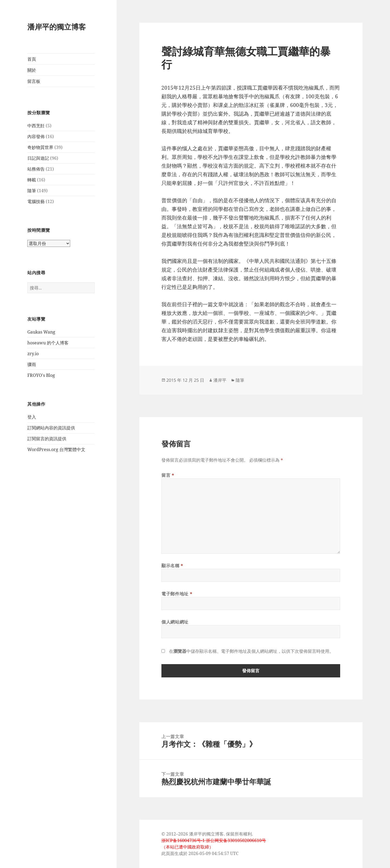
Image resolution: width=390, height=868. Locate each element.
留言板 (34, 81)
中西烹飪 (36, 126)
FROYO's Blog (41, 375)
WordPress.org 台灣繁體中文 (56, 449)
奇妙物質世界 (40, 147)
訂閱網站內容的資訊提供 (51, 428)
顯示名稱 (172, 566)
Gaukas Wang (41, 332)
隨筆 (32, 191)
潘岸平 (220, 380)
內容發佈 (36, 136)
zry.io (33, 354)
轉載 (32, 180)
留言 (168, 475)
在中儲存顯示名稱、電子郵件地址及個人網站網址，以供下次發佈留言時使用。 (251, 651)
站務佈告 (36, 169)
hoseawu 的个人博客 (48, 343)
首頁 (32, 59)
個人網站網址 (175, 622)
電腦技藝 (36, 201)
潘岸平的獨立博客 (57, 27)
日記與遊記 (38, 158)
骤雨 (32, 364)
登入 (32, 417)
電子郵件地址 (177, 594)
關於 (32, 70)
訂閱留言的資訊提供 (47, 439)
